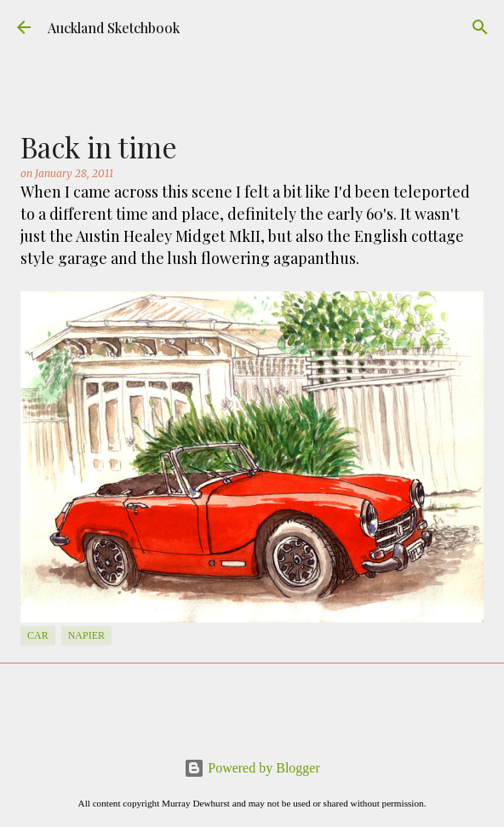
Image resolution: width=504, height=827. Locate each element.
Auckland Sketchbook (114, 28)
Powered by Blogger (252, 768)
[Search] (480, 27)
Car (38, 635)
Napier (86, 635)
